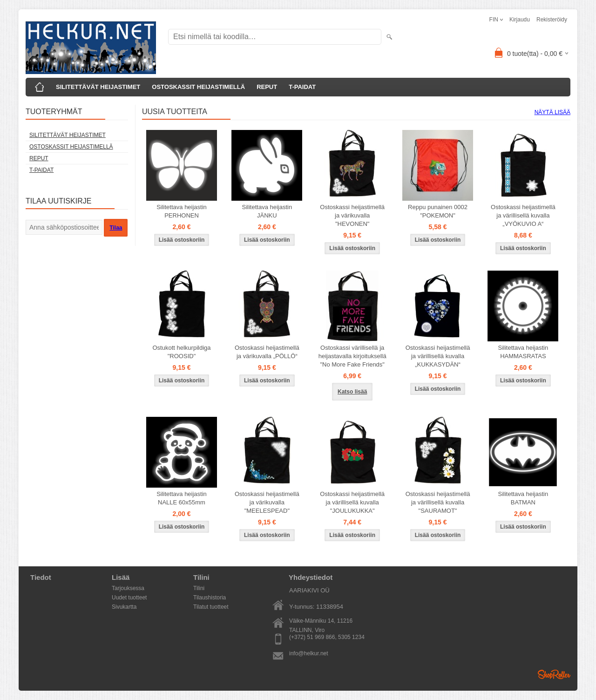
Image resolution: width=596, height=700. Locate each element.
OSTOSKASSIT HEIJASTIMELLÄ (198, 87)
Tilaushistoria (210, 598)
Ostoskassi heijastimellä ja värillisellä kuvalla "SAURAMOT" (438, 502)
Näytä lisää (552, 112)
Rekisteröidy (552, 20)
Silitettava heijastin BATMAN (523, 498)
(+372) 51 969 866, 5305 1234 (327, 637)
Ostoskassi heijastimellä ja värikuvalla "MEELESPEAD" (267, 502)
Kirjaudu (520, 20)
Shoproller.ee (554, 674)
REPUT (267, 87)
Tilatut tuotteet (211, 607)
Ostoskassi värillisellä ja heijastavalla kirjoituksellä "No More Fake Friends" (352, 356)
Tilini (199, 588)
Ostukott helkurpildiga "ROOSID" (181, 352)
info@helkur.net (309, 653)
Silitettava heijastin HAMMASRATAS (523, 352)
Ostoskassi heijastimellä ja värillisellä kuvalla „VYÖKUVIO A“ (523, 215)
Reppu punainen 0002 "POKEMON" (438, 211)
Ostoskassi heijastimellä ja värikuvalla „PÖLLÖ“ (267, 352)
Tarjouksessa (128, 588)
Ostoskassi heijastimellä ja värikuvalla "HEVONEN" (352, 215)
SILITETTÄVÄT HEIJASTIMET (98, 87)
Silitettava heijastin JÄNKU (267, 211)
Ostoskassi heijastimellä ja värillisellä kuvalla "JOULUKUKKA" (352, 502)
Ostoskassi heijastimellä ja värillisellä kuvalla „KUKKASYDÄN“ (438, 356)
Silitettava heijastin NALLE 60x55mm (182, 498)
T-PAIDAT (302, 87)
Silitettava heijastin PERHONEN (182, 211)
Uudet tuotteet (129, 598)
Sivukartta (124, 607)
